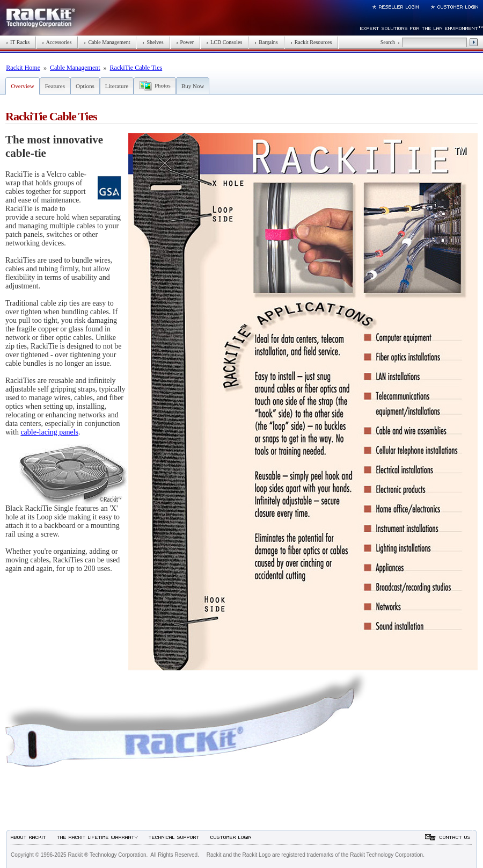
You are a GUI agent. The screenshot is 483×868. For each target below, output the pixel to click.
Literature (117, 86)
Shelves (153, 42)
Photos (163, 85)
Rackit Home (23, 68)
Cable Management (107, 42)
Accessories (57, 42)
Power (185, 42)
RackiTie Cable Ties (136, 68)
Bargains (266, 42)
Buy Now (193, 86)
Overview (22, 86)
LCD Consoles (224, 42)
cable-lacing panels (49, 432)
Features (55, 86)
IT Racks (18, 42)
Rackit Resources (311, 42)
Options (85, 86)
